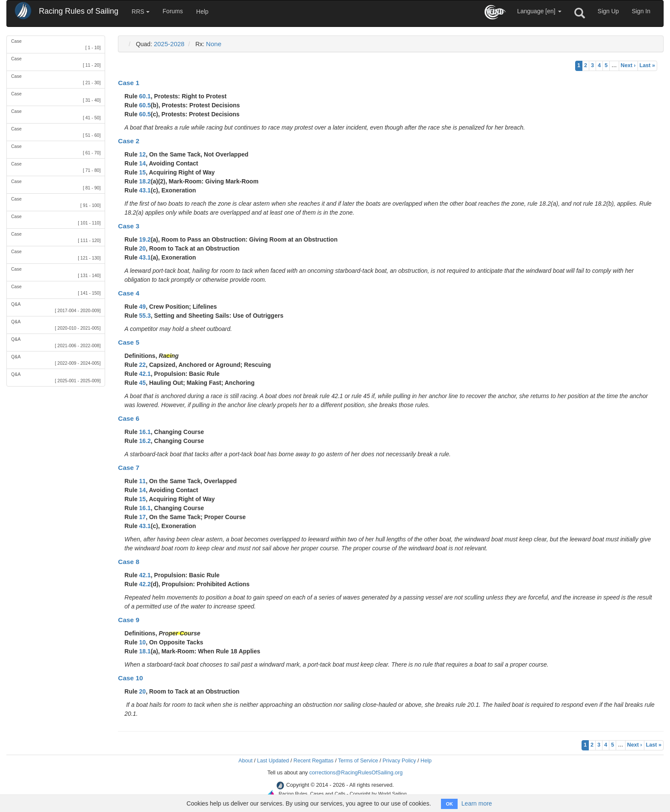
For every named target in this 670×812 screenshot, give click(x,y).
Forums (173, 11)
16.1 (145, 432)
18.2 (145, 181)
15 (143, 172)
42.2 (145, 584)
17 (143, 517)
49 (143, 307)
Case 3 (129, 226)
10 (143, 642)
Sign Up (608, 11)
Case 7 (129, 468)
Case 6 (129, 418)
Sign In (641, 11)
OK (449, 804)
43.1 (145, 190)
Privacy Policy (399, 761)
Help (202, 12)
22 (143, 365)
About (245, 761)
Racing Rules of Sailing (79, 11)
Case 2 (129, 141)
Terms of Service (358, 761)
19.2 (145, 239)
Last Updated (273, 761)
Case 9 (129, 620)
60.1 (145, 96)
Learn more (477, 803)
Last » (647, 65)
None (214, 44)
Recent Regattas (314, 761)
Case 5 (129, 342)
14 (143, 163)
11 (143, 481)
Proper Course (179, 633)
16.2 (145, 441)
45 (143, 383)
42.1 (145, 374)
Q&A (56, 308)
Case (56, 45)
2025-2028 (169, 44)
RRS (140, 12)
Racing (169, 356)
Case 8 (129, 562)
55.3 (145, 316)
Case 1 (129, 83)
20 (143, 248)
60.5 (145, 105)
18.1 (145, 651)
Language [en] (539, 11)
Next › (628, 65)
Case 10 (130, 678)
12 (143, 154)
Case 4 (129, 293)
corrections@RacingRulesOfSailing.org (356, 773)
